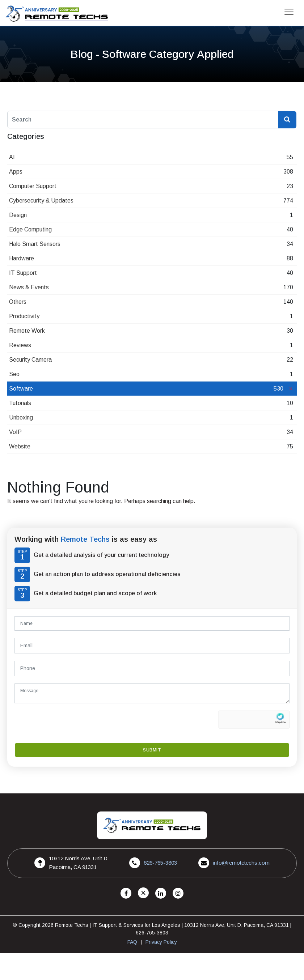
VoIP (15, 432)
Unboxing (21, 417)
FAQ (132, 942)
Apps (16, 172)
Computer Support (33, 186)
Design (18, 215)
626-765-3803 (160, 863)
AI (12, 157)
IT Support (23, 273)
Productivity (24, 316)
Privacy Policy (161, 942)
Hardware (22, 258)
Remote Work (27, 331)
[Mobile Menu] (289, 14)
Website (20, 446)
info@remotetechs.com (241, 863)
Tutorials (20, 403)
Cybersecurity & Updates (41, 201)
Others (18, 302)
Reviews (20, 345)
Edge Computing (30, 229)
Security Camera (30, 360)
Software (21, 389)
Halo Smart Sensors (35, 244)
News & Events (29, 287)
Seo (14, 374)
